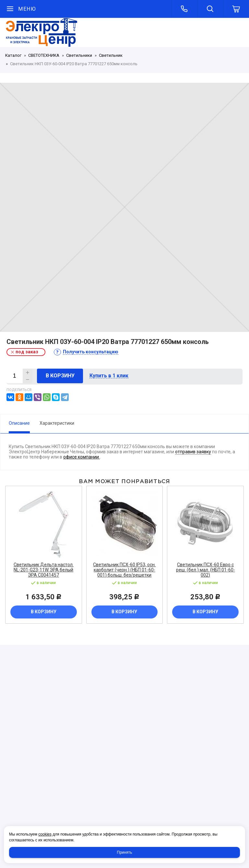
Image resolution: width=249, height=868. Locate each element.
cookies (45, 834)
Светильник (111, 55)
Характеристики (57, 423)
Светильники (79, 55)
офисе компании (82, 457)
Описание (19, 423)
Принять (125, 852)
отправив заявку (193, 452)
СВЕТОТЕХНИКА (44, 55)
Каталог (13, 55)
